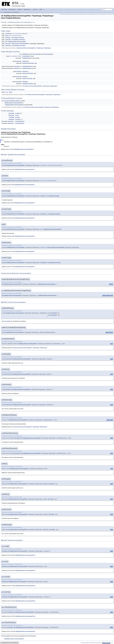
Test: (2, 140)
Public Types (62, 14)
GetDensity (25, 61)
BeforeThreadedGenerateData (12, 101)
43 (10, 149)
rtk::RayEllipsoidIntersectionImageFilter (15, 165)
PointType (8, 38)
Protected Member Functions (93, 14)
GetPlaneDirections (27, 66)
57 (11, 267)
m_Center (17, 117)
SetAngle (25, 84)
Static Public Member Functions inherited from (31, 95)
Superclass (8, 44)
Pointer (7, 36)
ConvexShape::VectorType (19, 46)
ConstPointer (8, 34)
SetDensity (25, 63)
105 (11, 631)
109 (11, 555)
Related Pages (12, 9)
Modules (20, 9)
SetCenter (25, 73)
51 (11, 251)
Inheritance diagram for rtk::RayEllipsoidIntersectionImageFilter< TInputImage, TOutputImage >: (25, 25)
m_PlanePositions (20, 123)
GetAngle (25, 82)
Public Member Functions (70, 14)
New (10, 92)
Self (26, 34)
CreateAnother (26, 56)
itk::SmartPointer (17, 34)
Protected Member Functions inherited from (30, 107)
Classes (35, 10)
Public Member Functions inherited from (29, 86)
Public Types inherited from (26, 48)
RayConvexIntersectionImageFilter (20, 44)
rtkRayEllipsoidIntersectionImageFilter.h (21, 22)
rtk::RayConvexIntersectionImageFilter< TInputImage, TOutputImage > (34, 48)
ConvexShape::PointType (18, 38)
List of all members (110, 14)
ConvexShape (7, 321)
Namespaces (28, 10)
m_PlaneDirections (20, 121)
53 (11, 169)
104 (11, 616)
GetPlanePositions (27, 68)
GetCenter (25, 71)
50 (11, 236)
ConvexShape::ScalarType (18, 40)
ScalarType (8, 40)
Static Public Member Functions (81, 14)
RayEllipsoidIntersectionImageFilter (11, 12)
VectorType (8, 46)
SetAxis (24, 79)
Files (41, 10)
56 (11, 203)
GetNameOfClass (27, 58)
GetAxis (24, 77)
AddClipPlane (26, 54)
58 (11, 218)
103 (11, 601)
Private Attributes (103, 14)
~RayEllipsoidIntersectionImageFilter (14, 105)
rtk (1, 12)
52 (11, 185)
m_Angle (17, 113)
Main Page (4, 9)
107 (11, 586)
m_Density (18, 119)
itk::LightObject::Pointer (16, 56)
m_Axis (17, 115)
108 (11, 570)
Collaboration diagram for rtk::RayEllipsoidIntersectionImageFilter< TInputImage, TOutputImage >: (25, 28)
